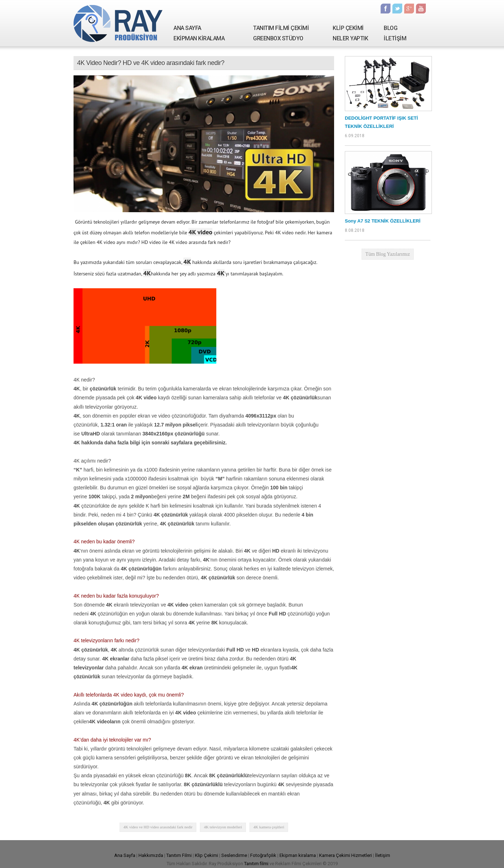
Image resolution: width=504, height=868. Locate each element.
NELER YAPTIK (350, 38)
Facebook (385, 9)
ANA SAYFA (187, 28)
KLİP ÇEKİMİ (348, 28)
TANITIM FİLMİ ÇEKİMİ (281, 28)
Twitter (397, 9)
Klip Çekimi (206, 855)
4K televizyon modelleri (223, 827)
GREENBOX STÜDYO (278, 38)
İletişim (383, 855)
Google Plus (409, 9)
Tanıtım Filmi (179, 855)
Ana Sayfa (125, 855)
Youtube (421, 9)
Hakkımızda (151, 855)
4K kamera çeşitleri (269, 827)
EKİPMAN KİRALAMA (199, 38)
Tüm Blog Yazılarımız (388, 254)
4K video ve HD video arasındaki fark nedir (158, 827)
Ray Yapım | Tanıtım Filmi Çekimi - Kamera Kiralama (118, 23)
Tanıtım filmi (256, 864)
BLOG (390, 28)
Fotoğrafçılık (263, 855)
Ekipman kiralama (298, 855)
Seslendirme (234, 855)
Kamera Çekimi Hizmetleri (346, 855)
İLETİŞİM (395, 38)
